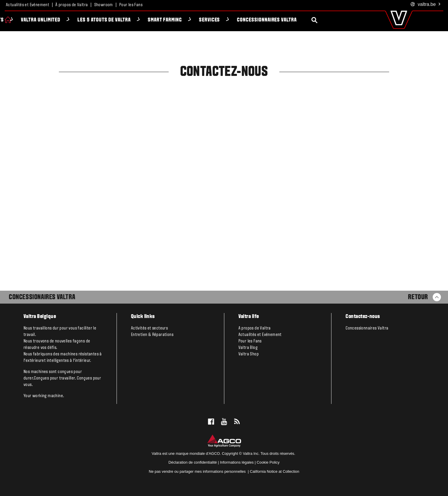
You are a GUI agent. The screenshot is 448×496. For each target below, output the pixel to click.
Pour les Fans (131, 5)
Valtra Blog (248, 348)
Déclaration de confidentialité (193, 462)
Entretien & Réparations (152, 335)
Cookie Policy (268, 462)
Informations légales (237, 462)
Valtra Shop (249, 354)
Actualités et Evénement (28, 5)
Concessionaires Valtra (42, 297)
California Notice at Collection (275, 471)
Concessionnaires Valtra (301, 20)
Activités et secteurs (149, 328)
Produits (27, 20)
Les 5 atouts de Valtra (138, 20)
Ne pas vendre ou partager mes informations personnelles (198, 471)
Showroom (104, 5)
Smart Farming (199, 20)
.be (426, 5)
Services (244, 20)
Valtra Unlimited (75, 20)
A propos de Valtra (255, 328)
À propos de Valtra (72, 5)
